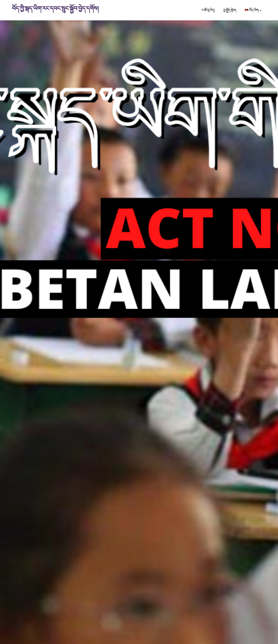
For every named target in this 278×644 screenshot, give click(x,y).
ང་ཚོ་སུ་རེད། (208, 10)
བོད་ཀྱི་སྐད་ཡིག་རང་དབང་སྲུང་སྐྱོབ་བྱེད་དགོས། (55, 8)
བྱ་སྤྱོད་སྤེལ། (230, 10)
